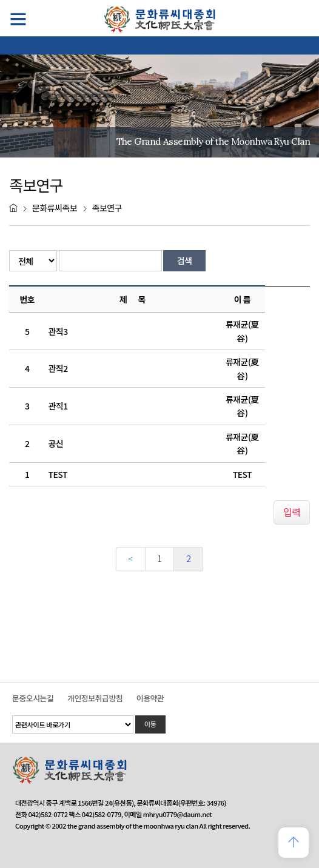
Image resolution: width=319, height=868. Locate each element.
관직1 (58, 406)
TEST (58, 474)
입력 (292, 512)
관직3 (58, 331)
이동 (150, 724)
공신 (56, 443)
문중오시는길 (33, 698)
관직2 (58, 368)
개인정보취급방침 (95, 698)
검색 (185, 260)
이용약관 (150, 698)
